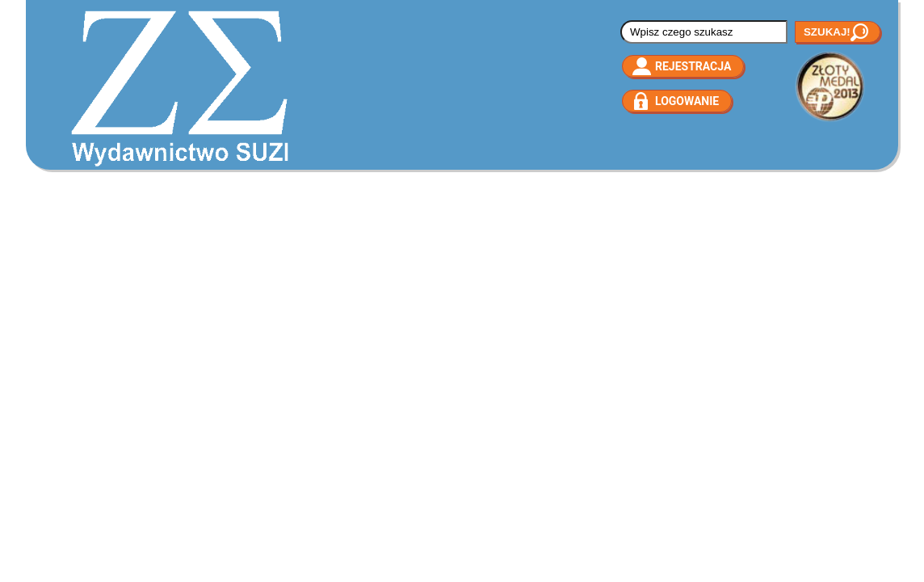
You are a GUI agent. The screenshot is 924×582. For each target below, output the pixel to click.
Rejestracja (693, 66)
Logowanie (687, 101)
